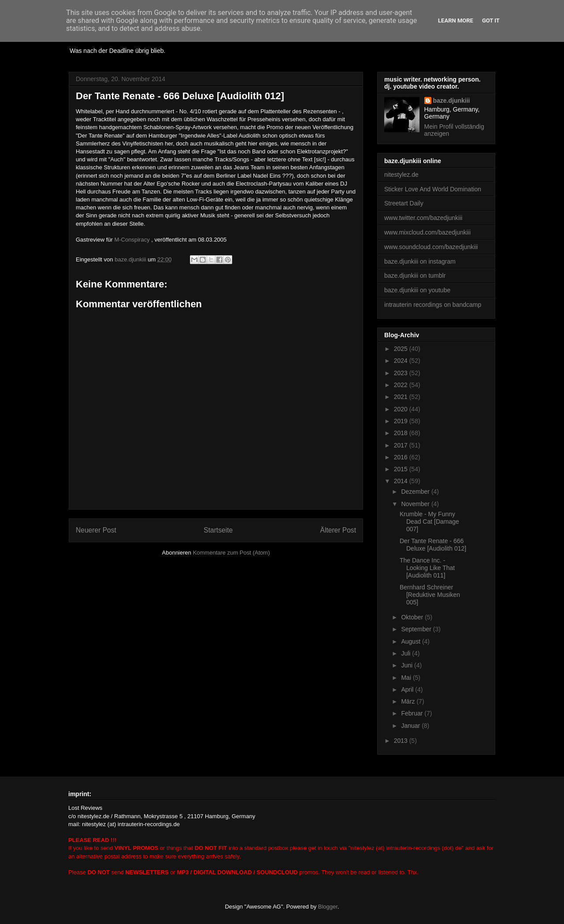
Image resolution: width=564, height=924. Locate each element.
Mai (407, 678)
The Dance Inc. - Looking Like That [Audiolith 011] (427, 568)
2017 (402, 445)
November (416, 504)
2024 (402, 361)
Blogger (328, 907)
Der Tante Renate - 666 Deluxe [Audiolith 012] (433, 545)
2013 (402, 741)
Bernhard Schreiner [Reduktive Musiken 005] (430, 595)
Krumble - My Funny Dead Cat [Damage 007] (429, 522)
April (408, 689)
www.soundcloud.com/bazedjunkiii (431, 247)
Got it (491, 20)
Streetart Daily (404, 203)
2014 (402, 481)
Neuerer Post (96, 530)
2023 (402, 373)
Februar (413, 713)
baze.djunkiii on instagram (420, 261)
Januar (411, 726)
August (411, 641)
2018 (402, 433)
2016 (402, 457)
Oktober (413, 617)
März (409, 701)
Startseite (218, 530)
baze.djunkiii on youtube (417, 290)
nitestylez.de (401, 175)
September (417, 629)
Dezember (416, 492)
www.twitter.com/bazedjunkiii (423, 218)
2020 (402, 409)
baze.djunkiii (452, 101)
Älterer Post (338, 530)
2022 (402, 385)
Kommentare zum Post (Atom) (232, 553)
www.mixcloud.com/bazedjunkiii (427, 232)
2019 (402, 421)
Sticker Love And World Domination (433, 189)
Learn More (456, 20)
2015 (402, 469)
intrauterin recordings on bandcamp (433, 305)
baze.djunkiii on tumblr (415, 276)
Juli (406, 653)
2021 (402, 397)
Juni (408, 665)
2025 (402, 349)
